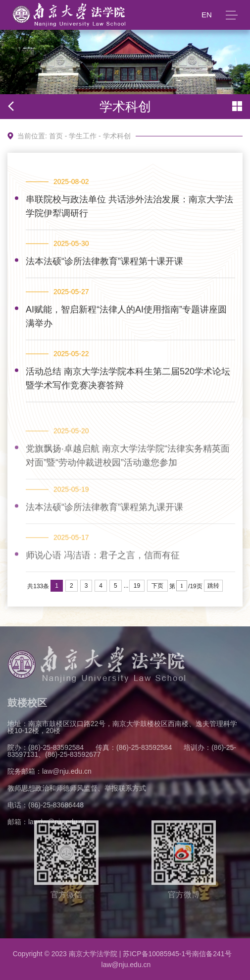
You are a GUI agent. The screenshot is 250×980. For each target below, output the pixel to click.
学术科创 (117, 136)
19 (137, 586)
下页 (157, 586)
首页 (56, 136)
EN (207, 15)
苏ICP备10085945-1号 (157, 954)
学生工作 (83, 136)
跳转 (213, 586)
